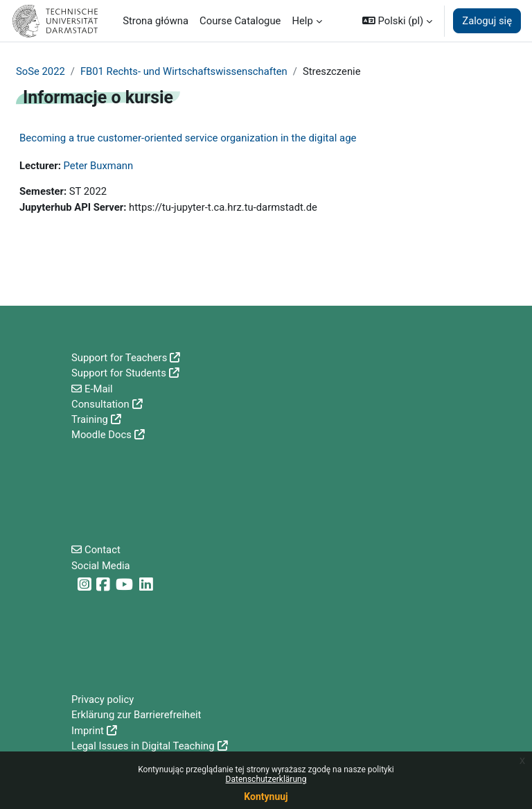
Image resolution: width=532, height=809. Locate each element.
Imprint (88, 731)
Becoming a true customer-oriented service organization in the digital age (188, 138)
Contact (103, 550)
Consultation (100, 404)
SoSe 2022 (41, 71)
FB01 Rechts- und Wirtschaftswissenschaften (184, 71)
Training (90, 419)
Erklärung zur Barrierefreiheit (136, 715)
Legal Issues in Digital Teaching (143, 746)
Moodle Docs (101, 435)
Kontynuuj (266, 797)
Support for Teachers (119, 358)
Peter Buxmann (99, 166)
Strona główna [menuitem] (156, 21)
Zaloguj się (487, 21)
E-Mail (99, 389)
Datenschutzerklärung (266, 779)
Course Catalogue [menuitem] (240, 21)
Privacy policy (103, 699)
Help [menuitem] (302, 21)
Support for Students (119, 373)
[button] (397, 21)
